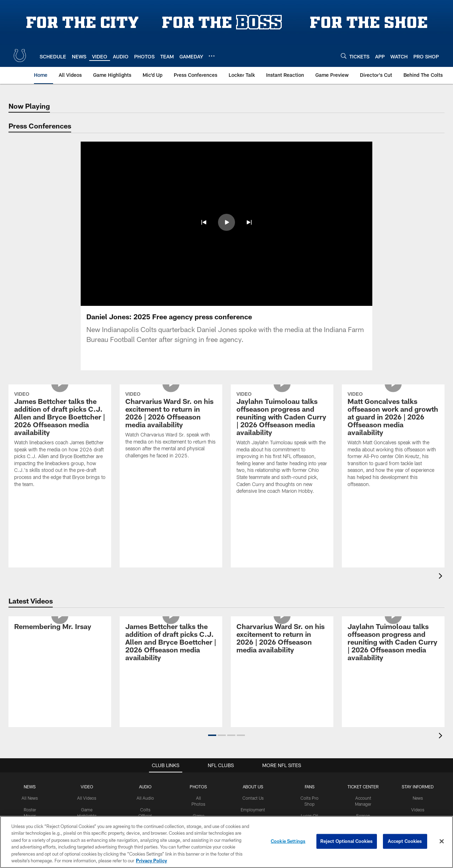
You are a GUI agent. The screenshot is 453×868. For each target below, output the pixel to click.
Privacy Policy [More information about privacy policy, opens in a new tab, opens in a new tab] (151, 861)
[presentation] (442, 577)
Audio (145, 787)
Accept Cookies (405, 841)
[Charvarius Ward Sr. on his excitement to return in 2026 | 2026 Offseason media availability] (171, 426)
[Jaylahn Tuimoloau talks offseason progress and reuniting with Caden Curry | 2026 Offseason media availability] (282, 444)
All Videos (87, 798)
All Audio (145, 798)
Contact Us (253, 798)
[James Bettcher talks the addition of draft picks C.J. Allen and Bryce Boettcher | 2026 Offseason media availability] (60, 440)
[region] (226, 842)
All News (30, 798)
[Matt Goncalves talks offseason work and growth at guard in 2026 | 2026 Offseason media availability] (393, 440)
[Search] (344, 56)
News (30, 787)
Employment (253, 810)
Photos (198, 787)
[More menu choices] (212, 56)
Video (87, 787)
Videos (418, 810)
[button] (212, 735)
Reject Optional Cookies (347, 841)
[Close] (442, 841)
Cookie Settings (288, 841)
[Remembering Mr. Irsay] (60, 627)
